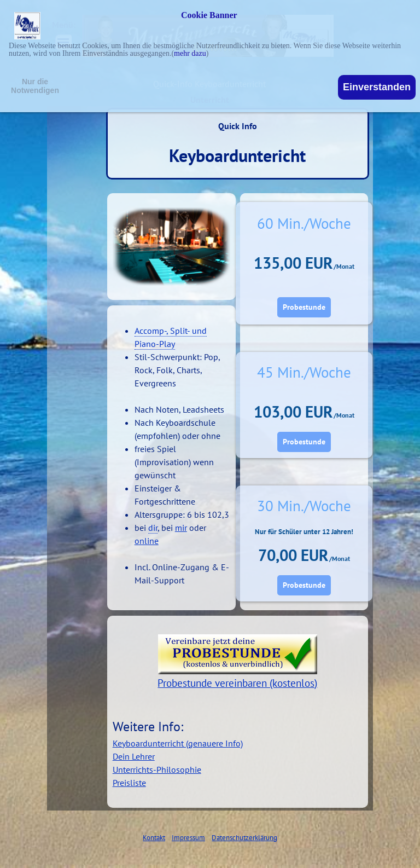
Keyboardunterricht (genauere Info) (178, 743)
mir (181, 528)
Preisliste (129, 783)
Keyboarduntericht (237, 155)
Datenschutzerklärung (244, 837)
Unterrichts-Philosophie (157, 769)
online (147, 541)
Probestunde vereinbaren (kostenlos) (237, 683)
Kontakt (154, 837)
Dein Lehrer (134, 756)
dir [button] (153, 528)
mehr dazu (190, 53)
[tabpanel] (172, 449)
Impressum (188, 837)
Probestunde (304, 307)
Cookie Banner (209, 15)
